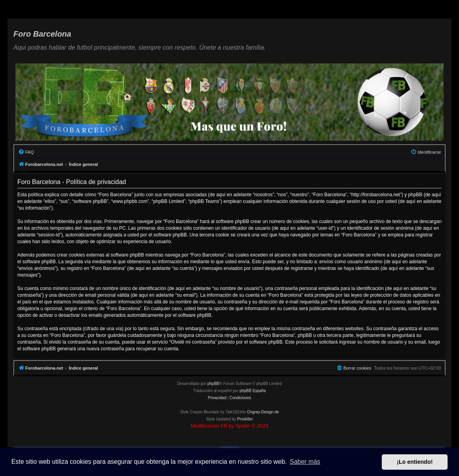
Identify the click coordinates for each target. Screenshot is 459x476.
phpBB (213, 384)
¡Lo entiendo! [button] (415, 462)
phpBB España (253, 391)
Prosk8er (245, 419)
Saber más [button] (305, 462)
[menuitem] (26, 152)
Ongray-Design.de (263, 412)
